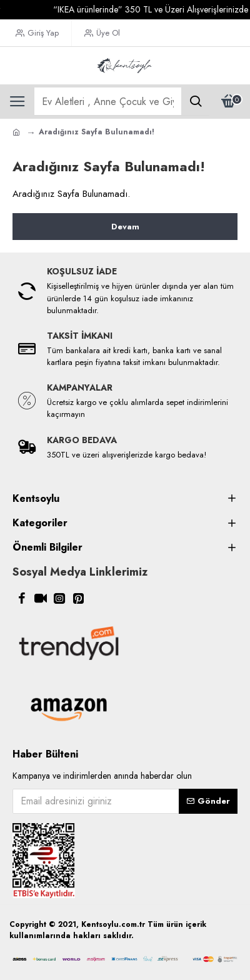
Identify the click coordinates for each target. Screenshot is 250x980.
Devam (125, 227)
